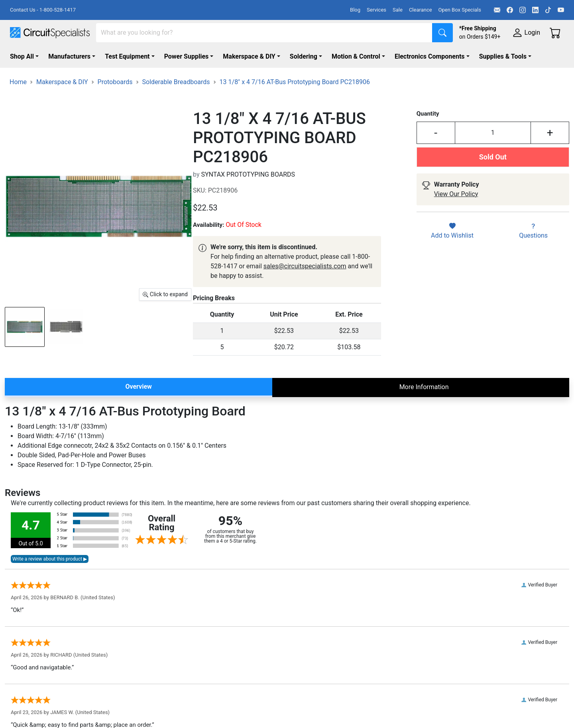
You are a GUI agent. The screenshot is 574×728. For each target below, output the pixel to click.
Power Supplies (187, 56)
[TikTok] (548, 10)
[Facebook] (510, 10)
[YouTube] (561, 10)
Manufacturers (69, 56)
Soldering (304, 56)
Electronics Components (430, 56)
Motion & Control (356, 56)
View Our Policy (456, 194)
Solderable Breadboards (176, 82)
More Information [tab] (424, 387)
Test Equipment (127, 56)
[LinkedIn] (535, 10)
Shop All (22, 56)
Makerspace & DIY (249, 56)
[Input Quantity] (493, 133)
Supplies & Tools (503, 56)
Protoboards (115, 82)
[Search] (264, 33)
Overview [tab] (138, 387)
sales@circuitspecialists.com (305, 266)
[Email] (497, 10)
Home (18, 82)
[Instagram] (523, 10)
